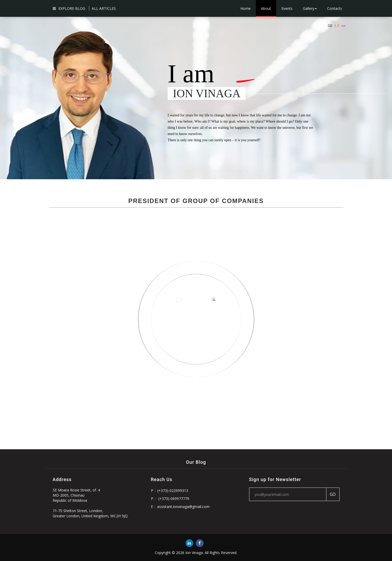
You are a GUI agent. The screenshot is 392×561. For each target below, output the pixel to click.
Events (287, 8)
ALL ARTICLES (104, 8)
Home (245, 8)
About (266, 8)
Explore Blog (69, 8)
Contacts (335, 8)
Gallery (310, 8)
